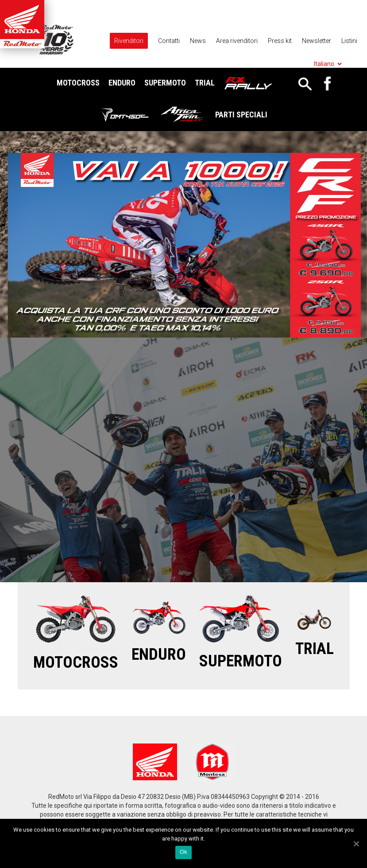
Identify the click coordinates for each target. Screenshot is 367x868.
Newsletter (317, 41)
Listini (349, 41)
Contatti (169, 41)
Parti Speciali (241, 115)
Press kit (280, 41)
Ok (183, 852)
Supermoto (165, 83)
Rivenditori (129, 41)
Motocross (78, 83)
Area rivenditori (237, 41)
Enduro (122, 83)
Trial (205, 83)
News (198, 41)
